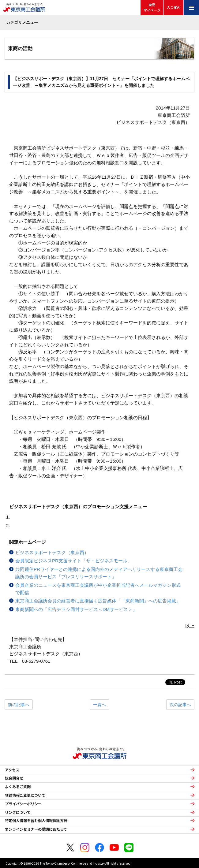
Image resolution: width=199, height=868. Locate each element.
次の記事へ (180, 705)
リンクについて (18, 812)
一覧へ (99, 705)
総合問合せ (14, 778)
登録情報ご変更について (25, 795)
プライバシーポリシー (23, 804)
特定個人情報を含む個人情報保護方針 (36, 821)
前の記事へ (19, 705)
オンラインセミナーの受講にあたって (36, 829)
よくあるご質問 (18, 787)
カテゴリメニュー (22, 22)
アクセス (12, 770)
